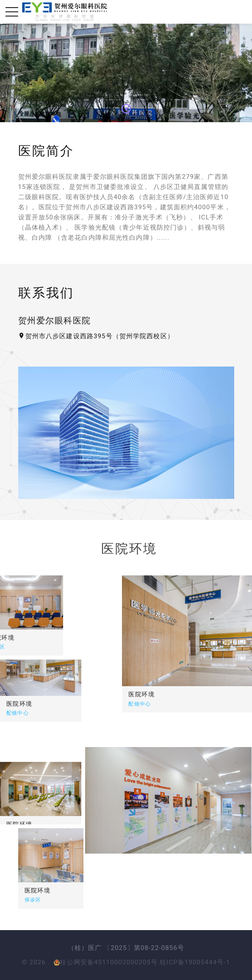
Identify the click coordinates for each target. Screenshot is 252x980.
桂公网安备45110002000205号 (106, 962)
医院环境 (175, 694)
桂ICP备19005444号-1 (195, 962)
